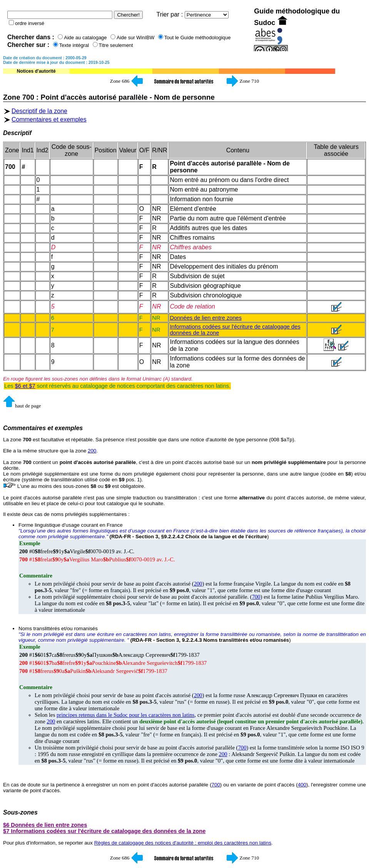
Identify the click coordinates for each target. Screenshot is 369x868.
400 (302, 785)
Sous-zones (20, 812)
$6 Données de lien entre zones (45, 825)
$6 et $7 (25, 386)
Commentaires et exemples (49, 119)
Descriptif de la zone (39, 111)
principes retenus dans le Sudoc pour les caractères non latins (126, 715)
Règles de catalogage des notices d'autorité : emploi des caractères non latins (183, 843)
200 (92, 451)
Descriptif (17, 133)
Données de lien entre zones (206, 318)
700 (256, 597)
